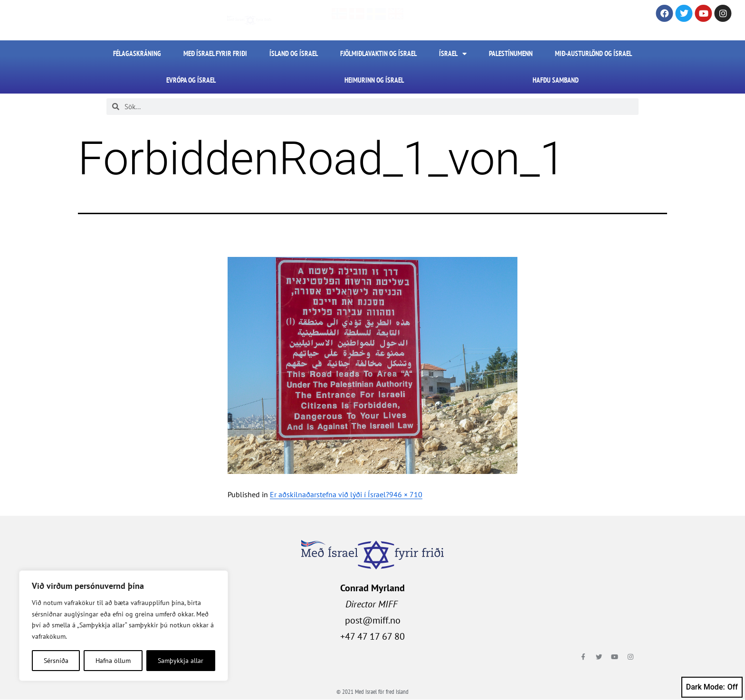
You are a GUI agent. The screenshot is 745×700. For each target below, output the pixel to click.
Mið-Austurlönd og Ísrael (593, 53)
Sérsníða (56, 661)
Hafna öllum (113, 661)
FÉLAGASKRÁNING (137, 53)
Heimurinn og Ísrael (374, 80)
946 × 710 (406, 494)
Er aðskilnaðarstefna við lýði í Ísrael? (330, 494)
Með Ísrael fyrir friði (215, 53)
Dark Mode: (712, 687)
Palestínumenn (511, 53)
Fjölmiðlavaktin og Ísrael (378, 53)
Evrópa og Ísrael (191, 80)
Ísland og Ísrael (294, 53)
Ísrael (453, 54)
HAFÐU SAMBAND (556, 80)
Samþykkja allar (181, 661)
